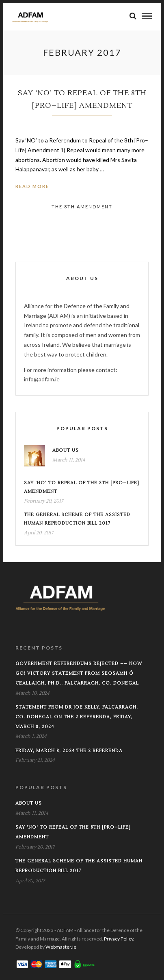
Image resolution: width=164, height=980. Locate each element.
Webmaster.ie (61, 947)
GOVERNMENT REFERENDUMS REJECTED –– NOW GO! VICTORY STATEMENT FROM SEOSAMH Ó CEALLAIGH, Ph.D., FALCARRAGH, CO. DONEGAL (79, 673)
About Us (66, 450)
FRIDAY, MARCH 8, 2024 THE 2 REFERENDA (69, 751)
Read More (32, 186)
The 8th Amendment (82, 207)
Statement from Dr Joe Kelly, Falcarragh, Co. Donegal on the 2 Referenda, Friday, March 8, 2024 (77, 717)
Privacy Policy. (119, 939)
